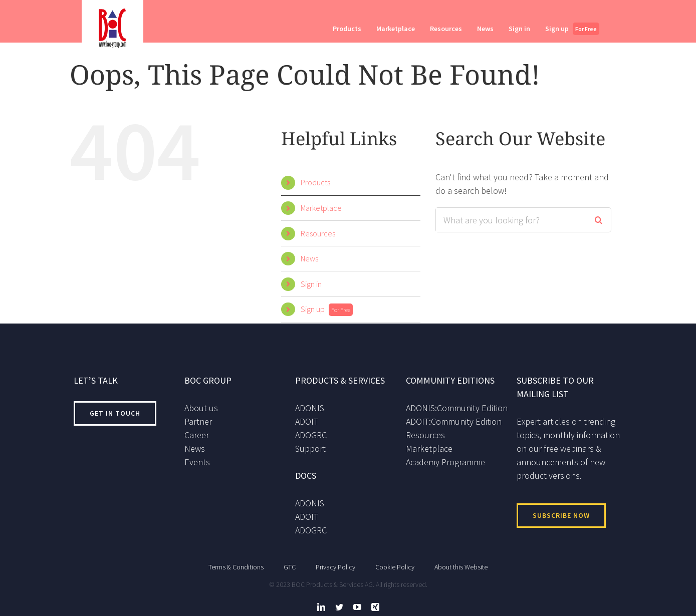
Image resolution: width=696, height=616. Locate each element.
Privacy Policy (335, 567)
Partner (198, 421)
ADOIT (307, 421)
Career (197, 435)
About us (201, 408)
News (309, 258)
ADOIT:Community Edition (454, 421)
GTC (290, 567)
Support (310, 448)
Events (197, 462)
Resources (318, 233)
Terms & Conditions (236, 567)
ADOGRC (311, 435)
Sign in (311, 284)
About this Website (461, 567)
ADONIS (310, 408)
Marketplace (321, 208)
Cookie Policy (395, 567)
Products (315, 182)
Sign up (327, 309)
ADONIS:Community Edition (457, 408)
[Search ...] (511, 220)
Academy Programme (445, 462)
